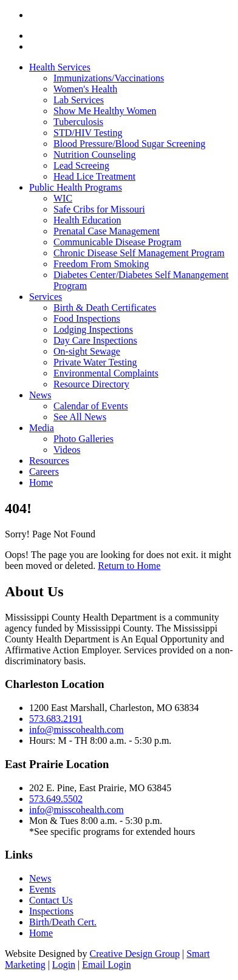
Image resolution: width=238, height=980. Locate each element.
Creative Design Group (135, 954)
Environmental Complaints (106, 373)
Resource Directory (91, 384)
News (40, 395)
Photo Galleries (83, 439)
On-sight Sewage (87, 351)
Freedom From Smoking (101, 264)
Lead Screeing (81, 165)
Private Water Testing (95, 362)
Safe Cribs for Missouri (99, 209)
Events (42, 889)
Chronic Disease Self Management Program (139, 253)
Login (64, 965)
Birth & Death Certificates (105, 308)
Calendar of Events (91, 406)
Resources (49, 461)
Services (46, 297)
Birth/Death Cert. (63, 922)
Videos (67, 450)
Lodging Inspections (93, 329)
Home (41, 482)
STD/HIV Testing (88, 133)
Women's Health (85, 89)
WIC (63, 198)
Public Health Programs (76, 187)
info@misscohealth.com (76, 730)
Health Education (87, 220)
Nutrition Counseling (95, 155)
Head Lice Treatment (94, 176)
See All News (80, 417)
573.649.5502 (56, 799)
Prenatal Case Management (107, 231)
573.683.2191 (56, 719)
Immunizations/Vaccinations (109, 78)
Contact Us (51, 900)
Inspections (51, 911)
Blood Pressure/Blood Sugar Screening (129, 144)
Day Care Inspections (95, 340)
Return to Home (129, 566)
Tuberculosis (78, 122)
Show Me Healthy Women (105, 111)
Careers (44, 471)
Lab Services (79, 100)
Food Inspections (87, 318)
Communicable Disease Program (117, 242)
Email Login (106, 965)
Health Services (60, 67)
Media (42, 428)
